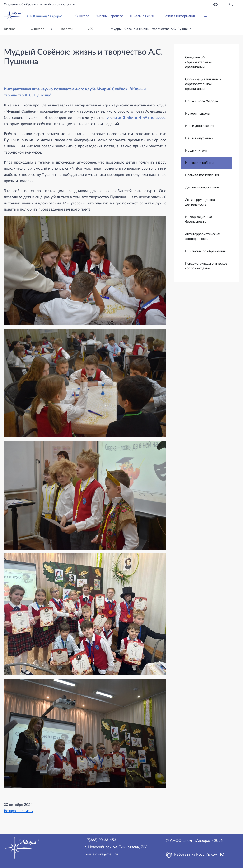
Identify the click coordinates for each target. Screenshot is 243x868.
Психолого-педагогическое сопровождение (206, 266)
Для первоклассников (202, 187)
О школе (82, 16)
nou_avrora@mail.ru (101, 854)
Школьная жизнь (143, 16)
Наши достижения (200, 126)
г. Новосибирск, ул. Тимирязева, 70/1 (117, 847)
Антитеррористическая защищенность (203, 236)
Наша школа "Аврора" (202, 101)
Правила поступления (202, 175)
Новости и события (200, 163)
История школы (198, 113)
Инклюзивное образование (206, 251)
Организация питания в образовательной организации (203, 84)
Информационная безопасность (199, 219)
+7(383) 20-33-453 (100, 840)
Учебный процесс (110, 16)
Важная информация (180, 16)
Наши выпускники (199, 138)
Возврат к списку (19, 811)
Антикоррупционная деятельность (201, 202)
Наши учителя (196, 150)
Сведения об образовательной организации (40, 5)
